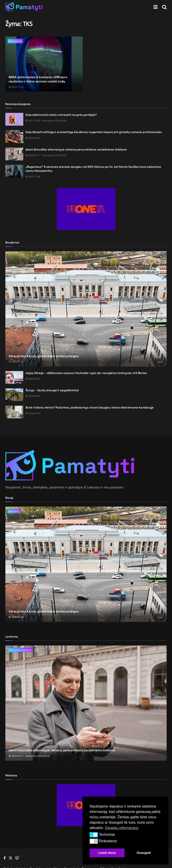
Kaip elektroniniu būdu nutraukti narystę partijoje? (61, 115)
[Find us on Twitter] (11, 858)
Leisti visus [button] (107, 853)
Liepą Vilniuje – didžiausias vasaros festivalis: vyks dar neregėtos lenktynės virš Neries (86, 373)
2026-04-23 (33, 413)
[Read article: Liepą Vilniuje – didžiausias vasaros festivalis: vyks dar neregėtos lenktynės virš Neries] (14, 377)
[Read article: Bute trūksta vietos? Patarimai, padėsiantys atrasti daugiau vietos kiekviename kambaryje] (14, 412)
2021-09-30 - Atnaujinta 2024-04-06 (46, 120)
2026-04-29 (16, 362)
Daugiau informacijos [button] (121, 828)
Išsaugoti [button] (144, 853)
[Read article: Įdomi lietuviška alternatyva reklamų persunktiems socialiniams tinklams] (14, 154)
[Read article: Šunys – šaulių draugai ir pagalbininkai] (14, 395)
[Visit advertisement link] (86, 209)
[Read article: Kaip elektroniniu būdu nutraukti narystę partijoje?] (14, 119)
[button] (94, 835)
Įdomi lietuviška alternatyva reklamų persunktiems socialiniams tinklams (76, 149)
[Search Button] (164, 7)
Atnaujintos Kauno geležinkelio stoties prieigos (44, 356)
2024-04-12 (33, 138)
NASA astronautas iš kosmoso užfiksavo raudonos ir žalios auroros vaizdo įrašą (38, 79)
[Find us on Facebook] (5, 858)
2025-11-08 (33, 176)
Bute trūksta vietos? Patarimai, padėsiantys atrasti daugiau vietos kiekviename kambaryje (90, 407)
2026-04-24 (33, 396)
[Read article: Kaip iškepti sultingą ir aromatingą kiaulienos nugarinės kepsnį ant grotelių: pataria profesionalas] (14, 136)
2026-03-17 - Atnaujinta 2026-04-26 (46, 155)
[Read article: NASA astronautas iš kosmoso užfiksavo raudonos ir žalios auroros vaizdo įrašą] (44, 64)
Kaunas (14, 511)
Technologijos (20, 650)
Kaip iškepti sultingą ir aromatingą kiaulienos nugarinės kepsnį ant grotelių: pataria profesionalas (94, 132)
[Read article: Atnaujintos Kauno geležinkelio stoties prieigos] (86, 309)
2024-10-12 (16, 87)
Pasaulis (15, 41)
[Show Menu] (156, 7)
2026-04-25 (33, 379)
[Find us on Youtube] (17, 858)
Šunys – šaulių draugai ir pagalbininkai (52, 390)
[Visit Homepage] (24, 7)
